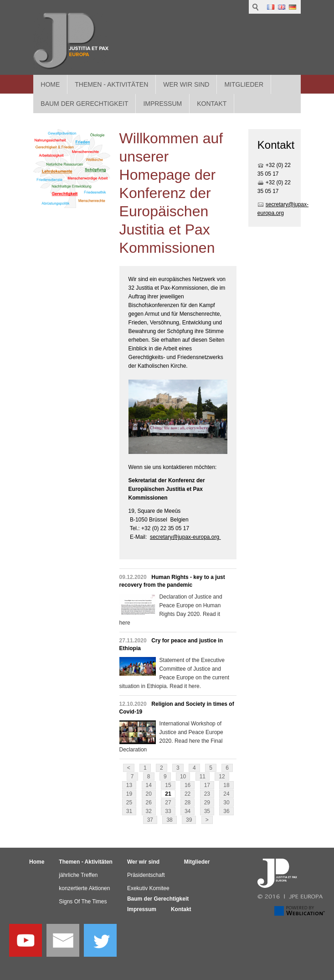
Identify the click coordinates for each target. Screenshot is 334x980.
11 (203, 777)
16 (188, 785)
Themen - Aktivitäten (111, 84)
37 (150, 820)
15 (168, 785)
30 (226, 803)
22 (188, 794)
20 (149, 794)
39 (189, 820)
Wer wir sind (186, 84)
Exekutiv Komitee (148, 888)
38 (169, 820)
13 (129, 785)
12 (222, 777)
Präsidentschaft (146, 875)
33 (168, 811)
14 (149, 785)
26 (149, 803)
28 (188, 803)
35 (207, 811)
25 (129, 803)
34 (188, 811)
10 (183, 777)
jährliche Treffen (78, 875)
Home (50, 84)
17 (207, 785)
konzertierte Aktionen (84, 888)
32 (149, 811)
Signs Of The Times (83, 902)
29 (207, 803)
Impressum (142, 909)
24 (226, 794)
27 (168, 803)
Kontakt (181, 909)
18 (226, 785)
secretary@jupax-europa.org (185, 537)
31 (129, 811)
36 (226, 811)
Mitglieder (244, 84)
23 (207, 794)
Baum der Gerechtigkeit (158, 899)
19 (129, 794)
